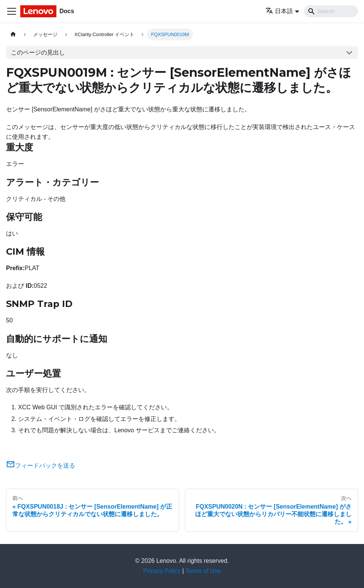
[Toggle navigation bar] (12, 11)
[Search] (331, 11)
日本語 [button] (279, 11)
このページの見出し (38, 52)
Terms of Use (203, 571)
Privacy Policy (162, 571)
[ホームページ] (13, 34)
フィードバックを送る (41, 466)
